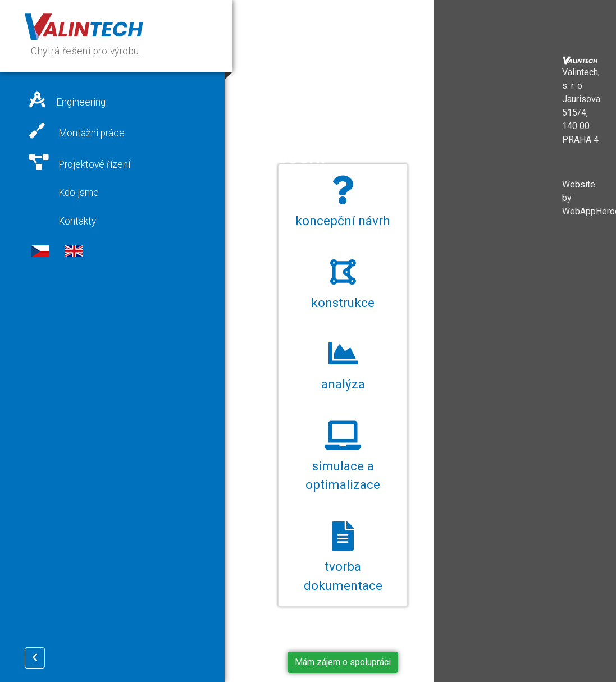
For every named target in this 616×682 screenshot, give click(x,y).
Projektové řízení (80, 162)
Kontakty (76, 221)
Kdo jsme (77, 193)
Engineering (67, 100)
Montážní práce (77, 131)
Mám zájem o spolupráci (343, 662)
